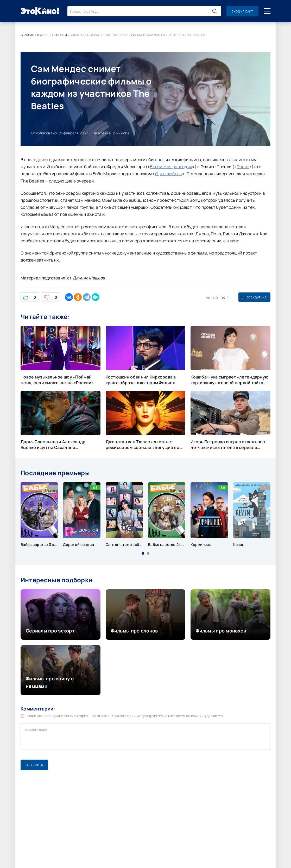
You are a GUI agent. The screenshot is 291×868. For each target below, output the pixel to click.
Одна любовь (169, 174)
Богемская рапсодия (171, 167)
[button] (143, 553)
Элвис (243, 167)
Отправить (34, 765)
